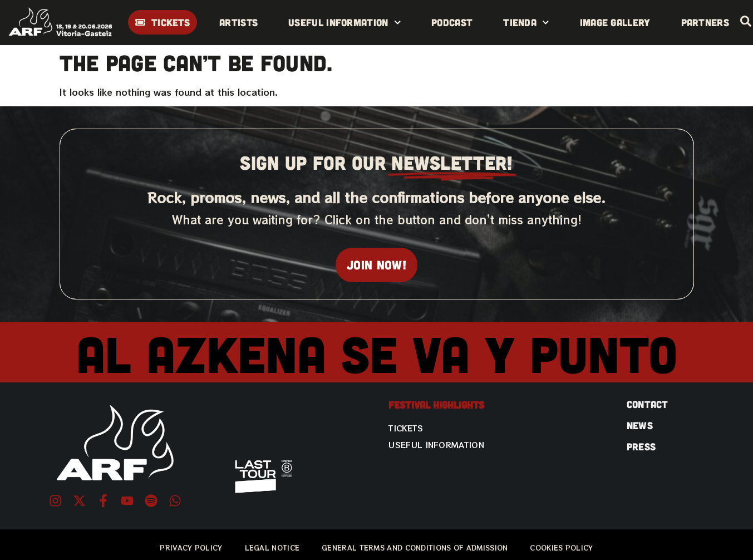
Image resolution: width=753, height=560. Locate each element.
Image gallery (615, 22)
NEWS (640, 425)
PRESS (641, 446)
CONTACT (648, 404)
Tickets (406, 428)
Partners (705, 22)
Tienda (526, 23)
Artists (238, 22)
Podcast (452, 22)
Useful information (344, 23)
